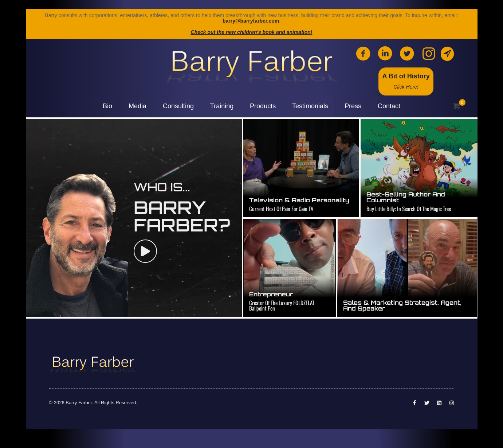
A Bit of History (406, 81)
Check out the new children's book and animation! (252, 32)
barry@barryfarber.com (251, 21)
